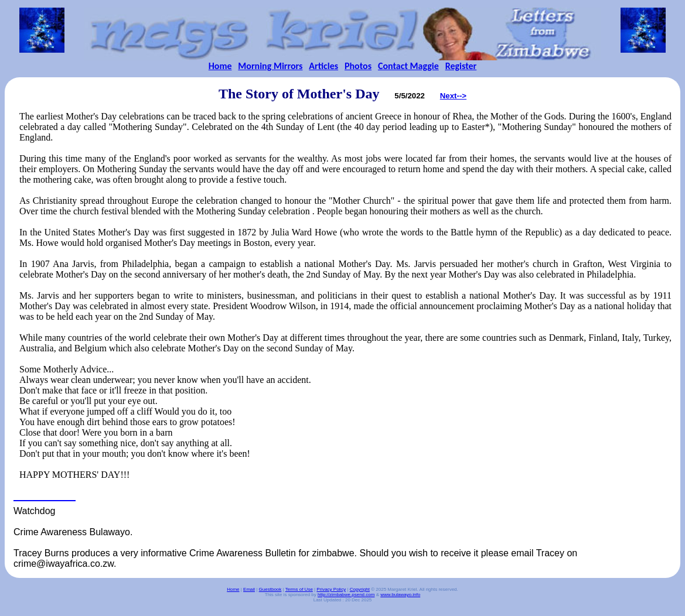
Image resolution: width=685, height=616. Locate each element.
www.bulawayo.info (400, 595)
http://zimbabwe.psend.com (346, 595)
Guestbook (270, 589)
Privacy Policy (331, 589)
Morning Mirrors (270, 66)
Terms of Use (299, 589)
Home (220, 66)
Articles (323, 66)
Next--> (453, 96)
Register (461, 66)
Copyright (360, 589)
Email (249, 589)
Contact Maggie (408, 66)
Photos (358, 66)
